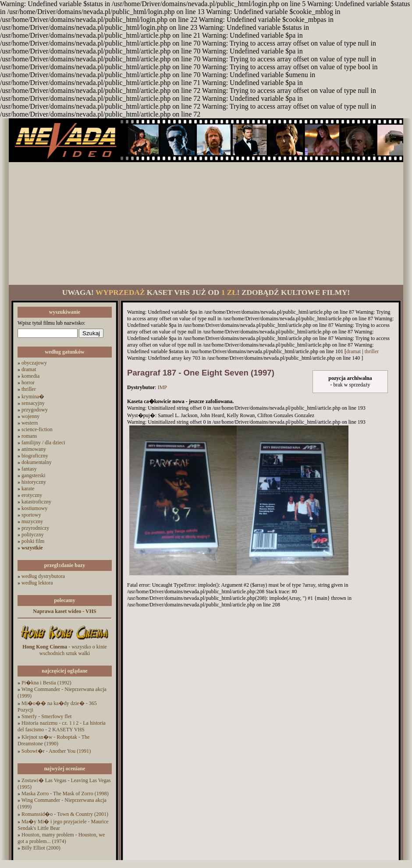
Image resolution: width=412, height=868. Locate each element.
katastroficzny (36, 502)
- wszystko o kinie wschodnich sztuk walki (65, 650)
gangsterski (34, 475)
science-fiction (37, 429)
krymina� (33, 397)
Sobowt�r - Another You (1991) (56, 751)
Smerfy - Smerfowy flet (46, 716)
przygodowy (35, 410)
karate (28, 489)
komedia (30, 376)
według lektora (37, 583)
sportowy (31, 515)
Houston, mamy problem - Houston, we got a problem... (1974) (61, 838)
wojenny (30, 416)
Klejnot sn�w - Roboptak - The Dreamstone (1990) (53, 740)
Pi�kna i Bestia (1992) (46, 683)
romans (29, 436)
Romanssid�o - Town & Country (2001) (65, 814)
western (30, 423)
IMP (162, 387)
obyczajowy (34, 363)
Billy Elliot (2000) (41, 848)
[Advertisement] (206, 223)
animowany (34, 449)
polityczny (33, 535)
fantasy (29, 469)
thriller (29, 389)
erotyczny (32, 495)
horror (28, 383)
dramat (29, 369)
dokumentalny (37, 462)
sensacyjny (33, 403)
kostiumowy (34, 508)
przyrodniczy (35, 528)
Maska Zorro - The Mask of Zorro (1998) (65, 794)
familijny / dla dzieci (43, 443)
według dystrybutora (43, 576)
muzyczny (32, 521)
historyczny (34, 482)
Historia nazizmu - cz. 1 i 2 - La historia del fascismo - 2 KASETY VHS (62, 726)
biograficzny (35, 456)
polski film (33, 541)
